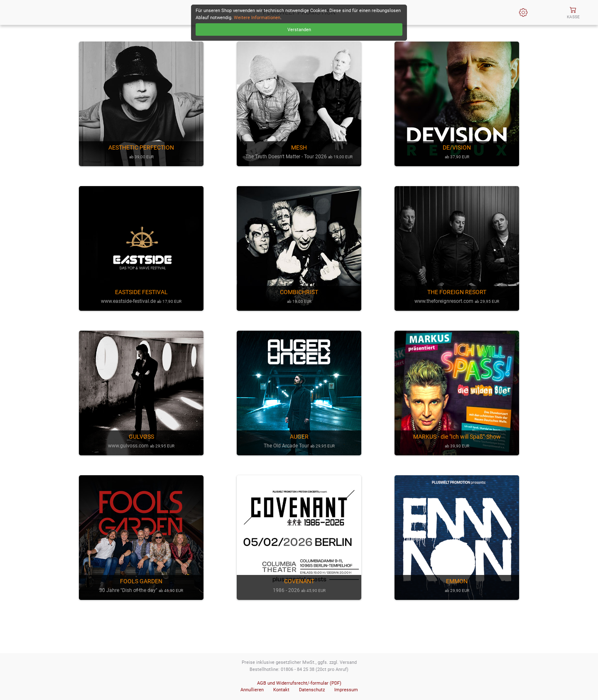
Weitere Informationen (257, 18)
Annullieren (252, 690)
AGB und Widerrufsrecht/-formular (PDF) (299, 683)
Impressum (346, 690)
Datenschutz (312, 690)
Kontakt (281, 690)
